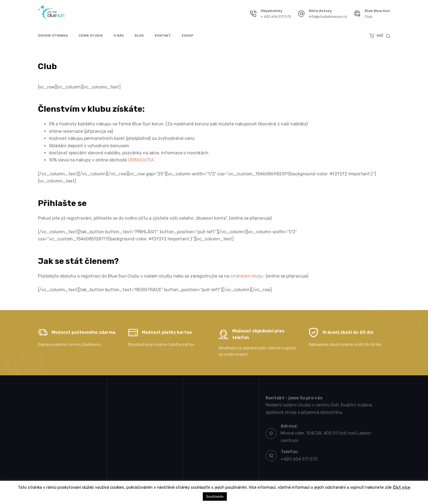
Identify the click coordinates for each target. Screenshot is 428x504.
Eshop (188, 36)
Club (368, 17)
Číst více (402, 487)
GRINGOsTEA (141, 160)
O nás (119, 36)
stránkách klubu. (247, 276)
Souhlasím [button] (215, 496)
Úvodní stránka (53, 36)
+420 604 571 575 (299, 459)
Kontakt (163, 36)
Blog (139, 36)
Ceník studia (91, 36)
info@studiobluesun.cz (328, 17)
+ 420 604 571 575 (276, 17)
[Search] (388, 36)
